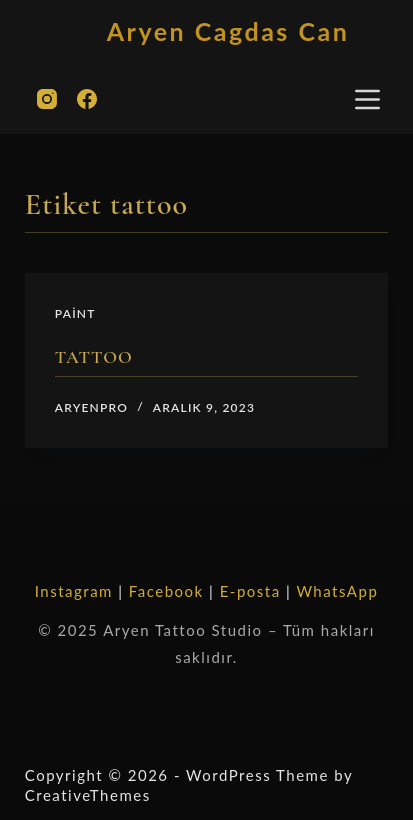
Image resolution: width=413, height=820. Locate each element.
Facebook (166, 591)
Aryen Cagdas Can (228, 31)
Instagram (74, 591)
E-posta (250, 591)
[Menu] (367, 99)
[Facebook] (87, 99)
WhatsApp (337, 591)
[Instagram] (47, 99)
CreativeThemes (88, 795)
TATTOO (94, 357)
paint (75, 313)
